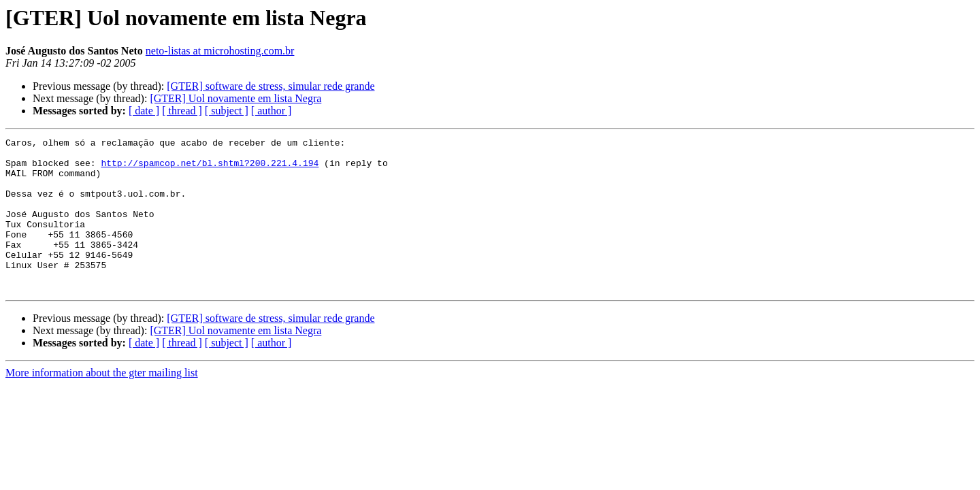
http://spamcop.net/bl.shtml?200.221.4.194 (210, 169)
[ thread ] (182, 111)
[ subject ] (227, 111)
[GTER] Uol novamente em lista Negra (235, 98)
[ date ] (144, 111)
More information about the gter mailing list (102, 403)
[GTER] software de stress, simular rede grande (271, 86)
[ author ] (272, 111)
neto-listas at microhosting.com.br (220, 51)
